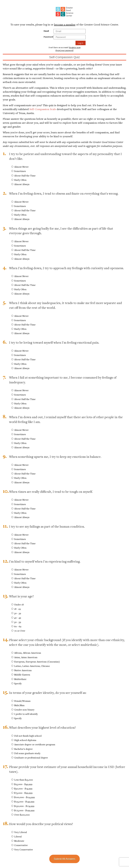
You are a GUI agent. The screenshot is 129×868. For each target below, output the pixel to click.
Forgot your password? (64, 50)
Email (46, 31)
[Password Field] (70, 37)
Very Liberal (21, 832)
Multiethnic (20, 679)
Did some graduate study (27, 753)
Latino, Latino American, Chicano (32, 666)
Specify (18, 683)
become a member (65, 24)
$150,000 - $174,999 (24, 806)
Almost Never (21, 167)
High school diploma (25, 740)
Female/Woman (22, 701)
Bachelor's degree (23, 749)
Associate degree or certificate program (35, 744)
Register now (75, 47)
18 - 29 (17, 609)
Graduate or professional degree (31, 758)
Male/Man (19, 705)
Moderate (19, 841)
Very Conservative (24, 849)
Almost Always (22, 184)
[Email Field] (70, 31)
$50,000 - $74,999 (23, 788)
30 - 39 (18, 613)
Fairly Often (20, 180)
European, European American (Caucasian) (37, 662)
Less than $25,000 (24, 780)
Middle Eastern (22, 675)
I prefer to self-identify (26, 714)
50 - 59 (18, 622)
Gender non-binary (24, 710)
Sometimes (20, 171)
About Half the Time (25, 176)
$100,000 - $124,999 (24, 797)
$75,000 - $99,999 (23, 793)
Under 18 (19, 604)
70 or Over (20, 631)
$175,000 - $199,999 (24, 810)
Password (48, 37)
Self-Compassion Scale (43, 109)
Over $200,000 (22, 815)
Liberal (18, 836)
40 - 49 (18, 618)
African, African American (28, 653)
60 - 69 (18, 626)
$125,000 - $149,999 (24, 801)
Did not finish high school (28, 736)
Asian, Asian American (26, 657)
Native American (23, 670)
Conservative (21, 845)
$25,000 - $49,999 (23, 784)
